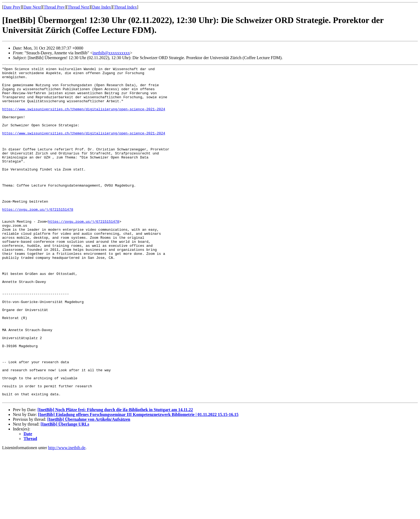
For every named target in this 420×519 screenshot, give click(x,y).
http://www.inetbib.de (67, 514)
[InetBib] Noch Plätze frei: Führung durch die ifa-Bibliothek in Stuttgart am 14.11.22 (115, 476)
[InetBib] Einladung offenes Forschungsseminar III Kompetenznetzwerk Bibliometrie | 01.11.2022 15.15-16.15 (138, 481)
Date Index (102, 7)
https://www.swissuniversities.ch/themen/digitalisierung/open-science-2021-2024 (84, 118)
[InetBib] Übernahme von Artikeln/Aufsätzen (89, 486)
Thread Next (78, 7)
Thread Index (125, 7)
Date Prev (12, 7)
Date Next (32, 7)
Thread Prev (54, 7)
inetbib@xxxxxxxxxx (111, 53)
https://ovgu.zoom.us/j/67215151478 (38, 238)
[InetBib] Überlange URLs (65, 491)
